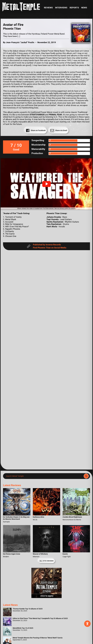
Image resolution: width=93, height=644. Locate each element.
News (84, 8)
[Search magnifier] (86, 476)
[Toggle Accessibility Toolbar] (87, 624)
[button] (46, 184)
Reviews (48, 8)
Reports (74, 8)
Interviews (61, 8)
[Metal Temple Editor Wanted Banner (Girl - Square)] (46, 597)
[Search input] (44, 476)
